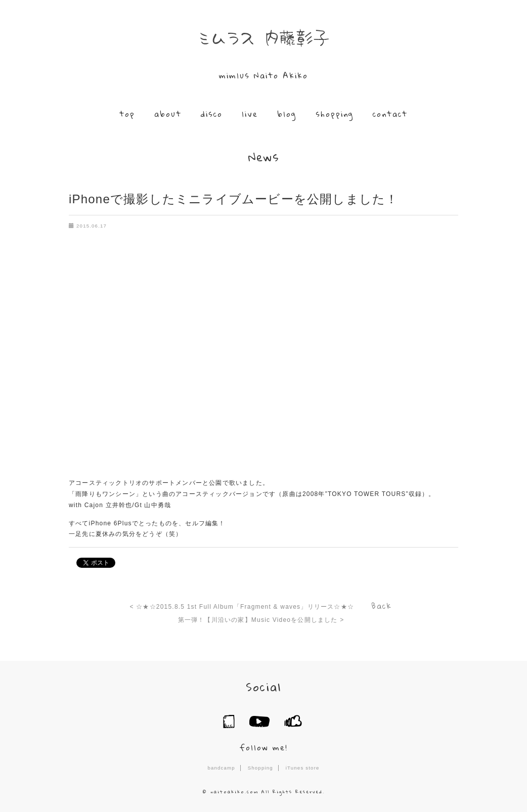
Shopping (260, 768)
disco (212, 114)
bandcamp (221, 768)
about (168, 114)
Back (382, 606)
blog (287, 114)
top (127, 114)
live (250, 114)
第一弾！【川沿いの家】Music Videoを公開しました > (261, 620)
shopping (335, 114)
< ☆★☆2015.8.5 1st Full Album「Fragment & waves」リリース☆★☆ (242, 607)
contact (390, 114)
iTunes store (303, 768)
